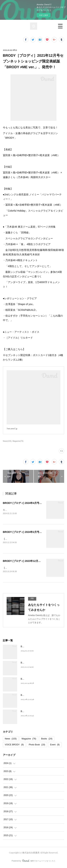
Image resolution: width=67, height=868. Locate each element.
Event (55, 745)
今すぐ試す (44, 15)
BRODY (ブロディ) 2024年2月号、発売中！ (27, 532)
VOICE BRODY (14, 745)
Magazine (29, 739)
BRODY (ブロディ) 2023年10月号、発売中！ (42, 712)
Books (47, 739)
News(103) (7, 441)
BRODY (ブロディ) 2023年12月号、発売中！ (28, 561)
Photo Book (37, 745)
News (11, 739)
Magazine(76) (18, 441)
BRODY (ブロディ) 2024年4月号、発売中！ (27, 503)
